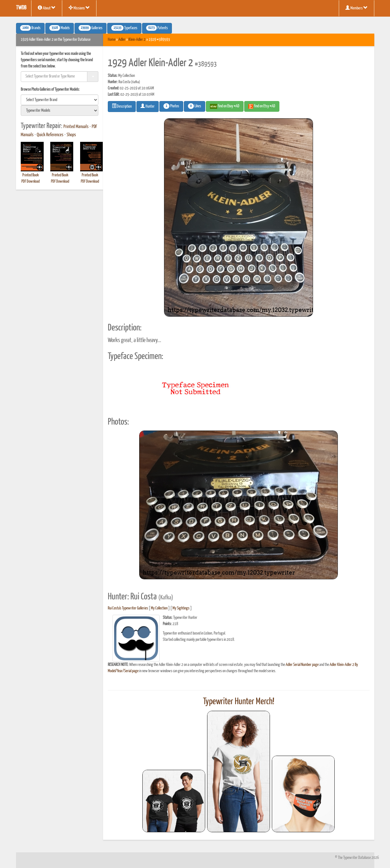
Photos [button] (171, 106)
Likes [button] (195, 106)
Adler (122, 40)
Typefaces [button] (124, 28)
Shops (71, 135)
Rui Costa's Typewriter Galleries (128, 608)
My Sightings (181, 608)
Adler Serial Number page (302, 665)
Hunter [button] (148, 106)
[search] (60, 100)
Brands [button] (30, 28)
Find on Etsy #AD (262, 106)
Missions (79, 8)
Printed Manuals (76, 127)
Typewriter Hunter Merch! (239, 702)
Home (112, 40)
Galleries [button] (91, 28)
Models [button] (60, 28)
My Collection (159, 608)
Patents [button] (157, 28)
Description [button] (122, 106)
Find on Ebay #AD (225, 106)
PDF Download (30, 182)
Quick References (50, 135)
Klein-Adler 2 (137, 40)
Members (357, 8)
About (47, 8)
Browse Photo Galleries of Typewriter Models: (50, 90)
